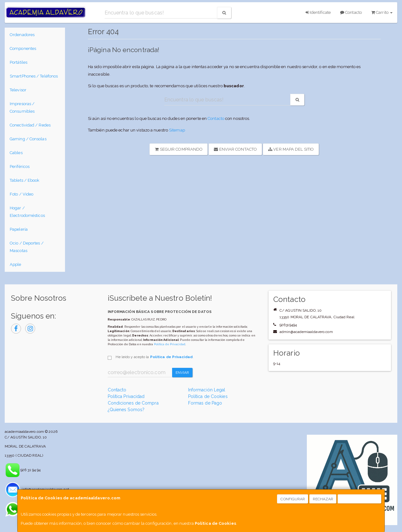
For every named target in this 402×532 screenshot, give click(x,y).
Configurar (293, 499)
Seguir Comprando (179, 149)
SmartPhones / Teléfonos (34, 76)
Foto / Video (22, 194)
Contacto (351, 12)
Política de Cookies (215, 523)
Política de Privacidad (170, 344)
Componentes (23, 48)
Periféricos (20, 167)
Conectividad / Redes (30, 125)
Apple (16, 264)
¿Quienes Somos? (126, 410)
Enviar (182, 373)
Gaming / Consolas (28, 139)
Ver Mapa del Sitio (291, 149)
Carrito (382, 12)
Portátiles (19, 62)
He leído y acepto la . (155, 357)
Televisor (18, 90)
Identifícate (318, 12)
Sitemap (177, 130)
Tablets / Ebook (25, 180)
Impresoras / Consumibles (22, 107)
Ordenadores (22, 35)
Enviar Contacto (235, 149)
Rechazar (323, 499)
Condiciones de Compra (133, 403)
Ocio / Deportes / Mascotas (27, 247)
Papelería (19, 229)
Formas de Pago (205, 403)
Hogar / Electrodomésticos (27, 212)
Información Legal (207, 390)
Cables (16, 153)
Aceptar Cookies (360, 499)
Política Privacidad (126, 396)
